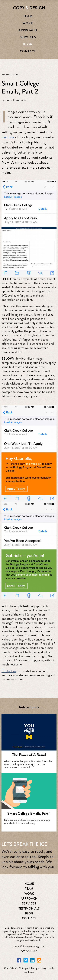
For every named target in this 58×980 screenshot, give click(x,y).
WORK (29, 894)
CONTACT (29, 918)
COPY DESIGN (29, 8)
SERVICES (29, 903)
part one (8, 137)
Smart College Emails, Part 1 (29, 813)
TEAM (29, 889)
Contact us (9, 671)
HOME (29, 884)
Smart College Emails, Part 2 (20, 87)
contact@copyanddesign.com (29, 946)
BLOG (29, 913)
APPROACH (29, 899)
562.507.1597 (29, 951)
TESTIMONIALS (29, 909)
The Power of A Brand (29, 755)
